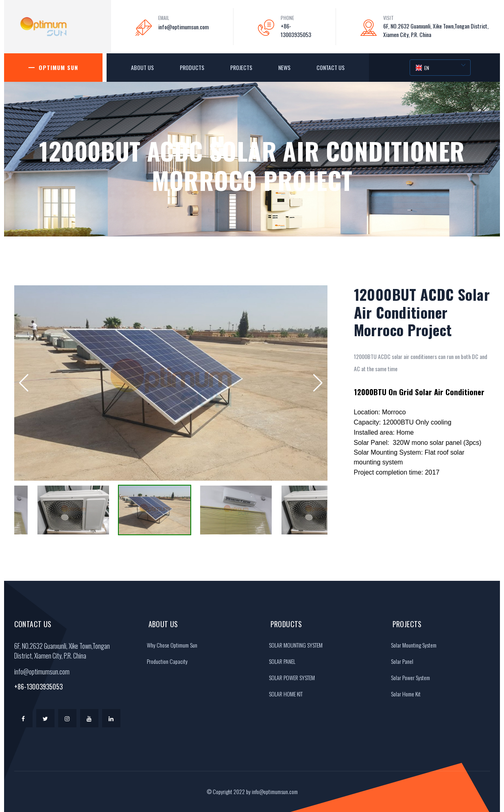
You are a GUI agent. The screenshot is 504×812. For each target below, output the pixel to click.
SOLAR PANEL (280, 661)
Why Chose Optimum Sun (170, 645)
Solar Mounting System (412, 645)
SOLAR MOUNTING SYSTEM (294, 645)
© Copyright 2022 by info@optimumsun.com (252, 791)
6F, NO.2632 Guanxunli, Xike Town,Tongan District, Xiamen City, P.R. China (436, 30)
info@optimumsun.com (183, 27)
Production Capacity (165, 661)
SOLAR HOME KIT (284, 694)
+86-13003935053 (296, 30)
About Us (142, 67)
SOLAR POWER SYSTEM (290, 677)
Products (192, 67)
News (284, 67)
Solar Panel (400, 661)
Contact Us (331, 67)
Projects (241, 67)
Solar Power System (408, 677)
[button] (24, 383)
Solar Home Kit (404, 694)
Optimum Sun (58, 67)
